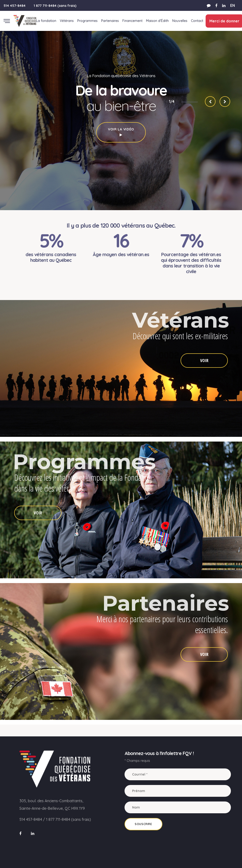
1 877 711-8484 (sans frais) (55, 6)
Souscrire (143, 824)
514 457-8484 (15, 6)
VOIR (204, 360)
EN (233, 5)
